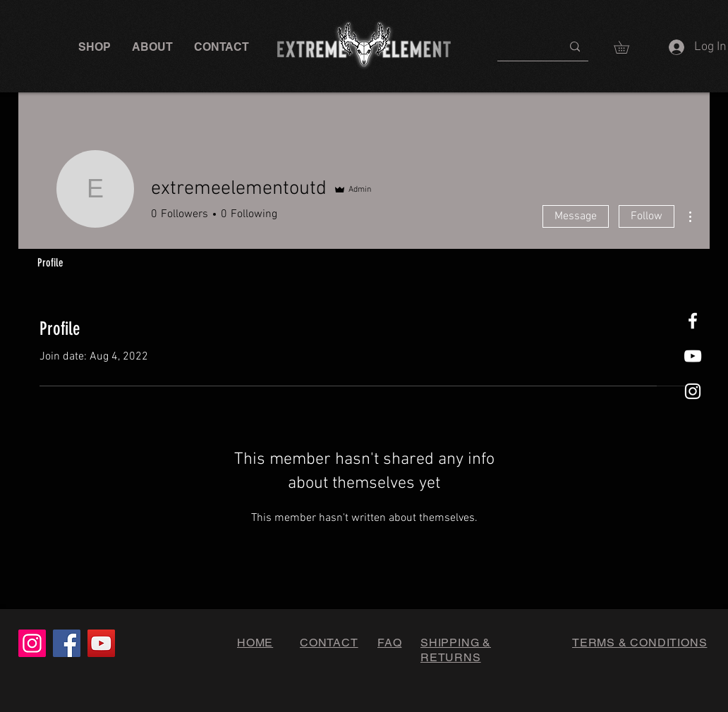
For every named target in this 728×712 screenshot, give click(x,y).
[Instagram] (32, 643)
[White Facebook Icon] (693, 321)
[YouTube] (101, 643)
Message (576, 216)
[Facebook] (67, 643)
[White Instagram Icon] (693, 391)
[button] (95, 47)
